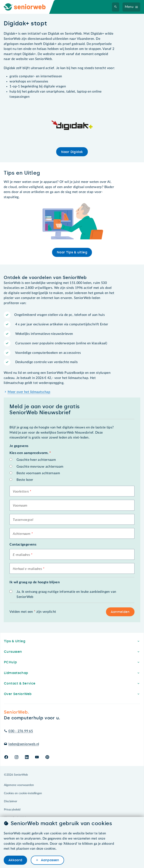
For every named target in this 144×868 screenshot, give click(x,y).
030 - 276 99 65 (21, 731)
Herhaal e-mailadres (27, 569)
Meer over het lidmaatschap (29, 392)
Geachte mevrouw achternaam (40, 467)
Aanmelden (120, 612)
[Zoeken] (116, 7)
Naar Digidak (72, 152)
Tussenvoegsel (23, 520)
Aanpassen (50, 860)
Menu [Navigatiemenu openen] (129, 7)
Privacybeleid (12, 810)
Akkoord (15, 860)
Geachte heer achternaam (36, 460)
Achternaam (22, 534)
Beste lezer (25, 480)
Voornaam (20, 506)
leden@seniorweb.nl (24, 744)
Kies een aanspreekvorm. (30, 453)
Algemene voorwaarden (19, 785)
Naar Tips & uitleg (72, 252)
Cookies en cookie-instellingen (23, 793)
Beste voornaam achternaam (38, 473)
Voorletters (21, 492)
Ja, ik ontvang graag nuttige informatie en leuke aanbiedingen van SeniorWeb (66, 594)
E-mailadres (21, 555)
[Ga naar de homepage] (28, 7)
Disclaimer (11, 801)
